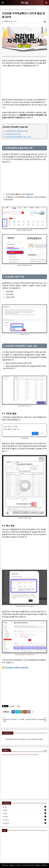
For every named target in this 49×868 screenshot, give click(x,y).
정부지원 (25, 823)
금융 (25, 807)
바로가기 (30, 194)
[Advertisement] (24, 83)
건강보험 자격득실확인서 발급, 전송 (18, 137)
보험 (5, 10)
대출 (25, 810)
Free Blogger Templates (40, 865)
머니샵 (25, 3)
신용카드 (25, 820)
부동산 (25, 817)
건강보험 (12, 706)
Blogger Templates (15, 865)
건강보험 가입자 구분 (13, 134)
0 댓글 (45, 750)
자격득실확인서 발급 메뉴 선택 (16, 131)
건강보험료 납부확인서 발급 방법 (16, 668)
